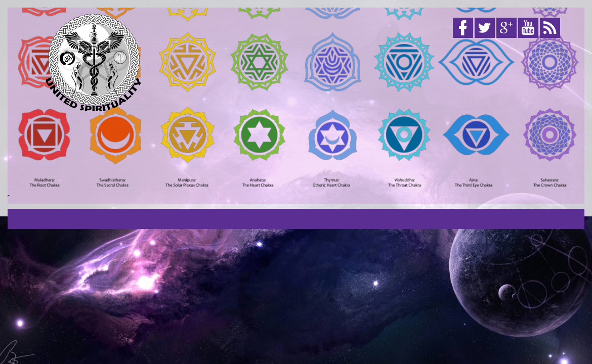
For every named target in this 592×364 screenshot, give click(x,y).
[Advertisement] (383, 120)
